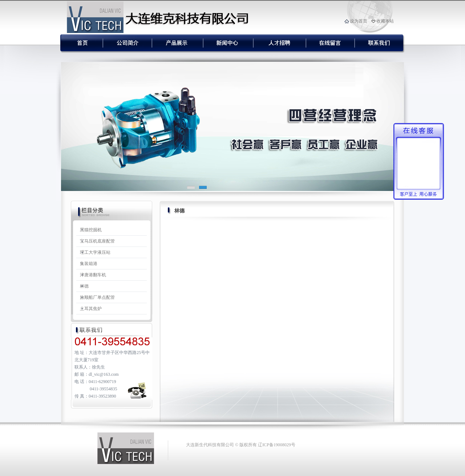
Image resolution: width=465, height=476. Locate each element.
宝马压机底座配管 (97, 241)
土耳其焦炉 (91, 309)
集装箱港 (89, 264)
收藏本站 (385, 21)
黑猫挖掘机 (91, 230)
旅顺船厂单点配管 (97, 297)
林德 (84, 286)
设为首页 (359, 21)
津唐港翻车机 (93, 275)
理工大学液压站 (95, 252)
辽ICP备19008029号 (277, 445)
